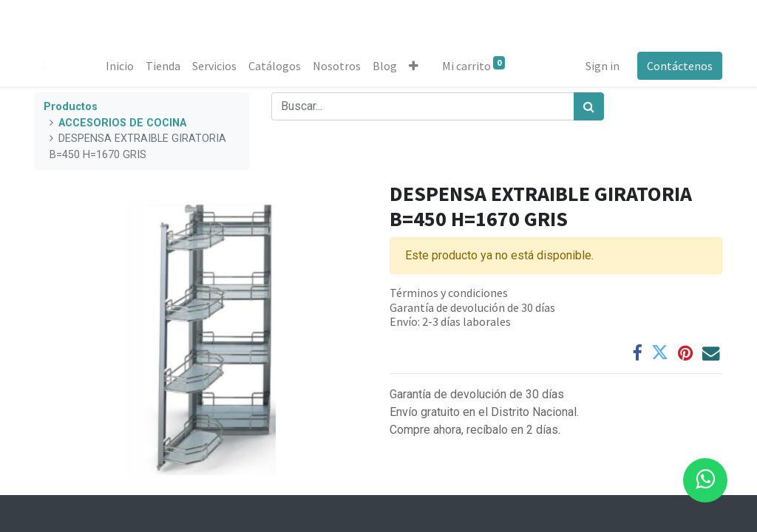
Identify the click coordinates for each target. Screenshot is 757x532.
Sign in (602, 66)
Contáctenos (680, 66)
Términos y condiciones (449, 293)
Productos (71, 107)
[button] (414, 66)
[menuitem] (120, 66)
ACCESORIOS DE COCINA (122, 123)
